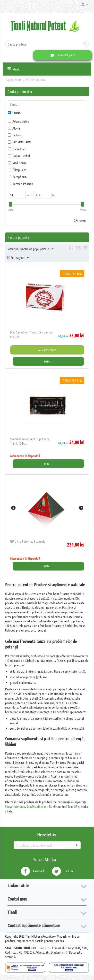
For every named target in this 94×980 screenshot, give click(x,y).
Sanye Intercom (15, 806)
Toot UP (73, 806)
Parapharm (17, 177)
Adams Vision (18, 121)
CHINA (14, 113)
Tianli (52, 806)
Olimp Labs (17, 170)
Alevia (14, 128)
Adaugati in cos (47, 350)
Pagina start (13, 79)
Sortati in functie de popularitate (30, 249)
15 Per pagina (18, 258)
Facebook (33, 871)
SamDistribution (37, 806)
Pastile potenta (36, 79)
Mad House (17, 163)
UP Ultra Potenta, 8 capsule (28, 541)
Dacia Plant (17, 149)
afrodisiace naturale (18, 767)
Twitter (63, 871)
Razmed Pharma (20, 184)
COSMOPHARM (20, 142)
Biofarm (15, 135)
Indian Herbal (19, 156)
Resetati (81, 221)
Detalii (48, 361)
